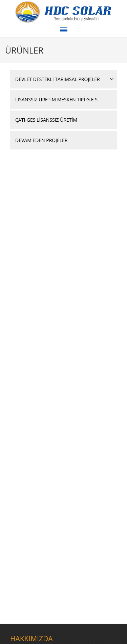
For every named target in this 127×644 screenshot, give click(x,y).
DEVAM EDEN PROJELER (41, 140)
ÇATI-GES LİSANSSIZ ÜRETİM (46, 120)
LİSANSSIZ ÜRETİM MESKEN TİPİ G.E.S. (57, 99)
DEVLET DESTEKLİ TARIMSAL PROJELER (58, 79)
